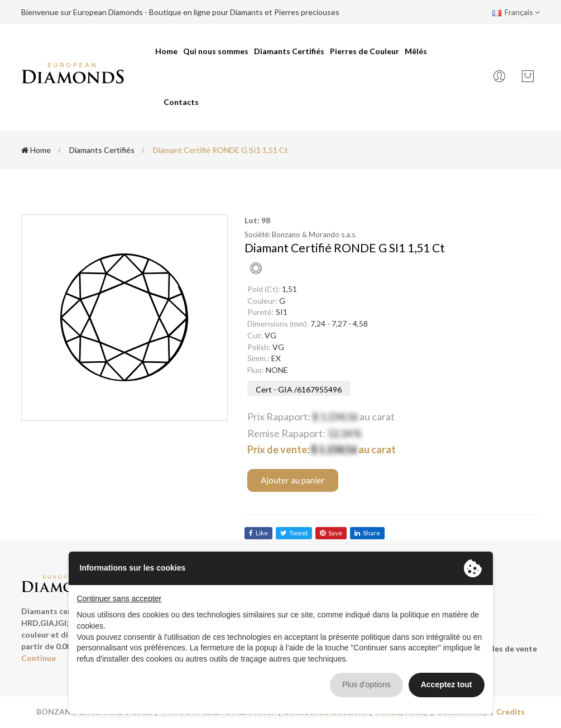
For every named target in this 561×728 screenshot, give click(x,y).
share (367, 533)
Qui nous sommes (216, 51)
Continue (39, 658)
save (331, 533)
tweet (294, 533)
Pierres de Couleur (365, 51)
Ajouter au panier (293, 480)
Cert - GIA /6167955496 (299, 389)
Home (166, 51)
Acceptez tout (447, 684)
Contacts (181, 102)
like (258, 533)
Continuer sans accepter (119, 598)
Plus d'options (366, 684)
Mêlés (416, 51)
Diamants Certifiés (289, 51)
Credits (510, 712)
